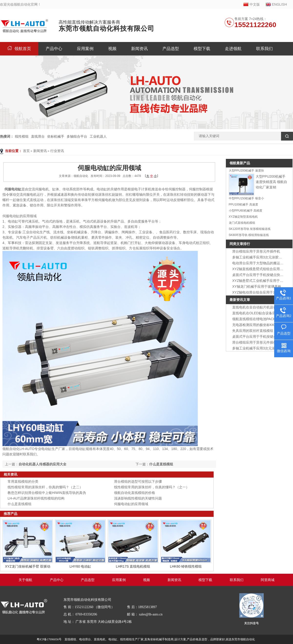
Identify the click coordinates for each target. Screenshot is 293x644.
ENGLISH (279, 4)
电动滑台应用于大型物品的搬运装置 (260, 263)
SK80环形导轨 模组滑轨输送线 (249, 235)
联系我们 (264, 49)
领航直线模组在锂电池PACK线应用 (259, 319)
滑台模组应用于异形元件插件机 (256, 251)
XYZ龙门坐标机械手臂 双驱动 (27, 566)
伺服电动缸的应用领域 (131, 504)
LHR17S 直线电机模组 (133, 566)
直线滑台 (38, 136)
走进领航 (233, 49)
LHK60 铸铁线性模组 (186, 566)
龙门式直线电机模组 (242, 223)
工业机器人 (98, 136)
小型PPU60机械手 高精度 (246, 211)
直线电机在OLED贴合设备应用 (256, 313)
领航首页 (19, 49)
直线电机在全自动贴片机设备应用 (258, 307)
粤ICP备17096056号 (49, 639)
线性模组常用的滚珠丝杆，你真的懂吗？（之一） (152, 487)
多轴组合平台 (77, 136)
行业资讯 (57, 151)
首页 (26, 151)
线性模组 (22, 136)
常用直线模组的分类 (23, 481)
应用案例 (85, 49)
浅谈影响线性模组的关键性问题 (138, 498)
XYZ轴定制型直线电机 (243, 217)
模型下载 (202, 49)
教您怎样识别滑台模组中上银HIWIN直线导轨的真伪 (47, 493)
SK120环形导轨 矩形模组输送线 (250, 229)
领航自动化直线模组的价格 (135, 493)
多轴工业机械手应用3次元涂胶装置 (259, 257)
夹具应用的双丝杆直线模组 (253, 331)
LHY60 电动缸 (80, 566)
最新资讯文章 (240, 300)
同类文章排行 (240, 244)
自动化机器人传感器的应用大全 (42, 464)
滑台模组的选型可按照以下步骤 (138, 481)
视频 (112, 49)
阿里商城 (268, 580)
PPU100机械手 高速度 (243, 204)
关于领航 (25, 580)
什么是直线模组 (161, 464)
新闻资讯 (139, 49)
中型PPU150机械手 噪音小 (246, 198)
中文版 (255, 4)
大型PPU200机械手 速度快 (246, 171)
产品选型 (171, 49)
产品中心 (54, 49)
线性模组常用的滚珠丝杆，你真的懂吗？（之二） (45, 487)
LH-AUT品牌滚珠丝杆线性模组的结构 (36, 498)
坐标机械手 (56, 136)
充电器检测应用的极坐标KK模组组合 (260, 325)
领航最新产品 (240, 163)
